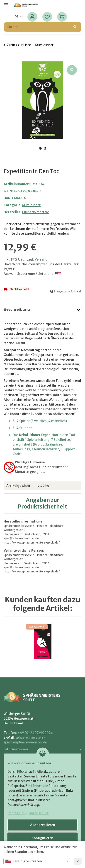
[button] (32, 17)
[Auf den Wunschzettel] (72, 70)
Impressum (16, 813)
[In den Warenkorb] (7, 59)
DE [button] (17, 17)
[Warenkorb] (62, 17)
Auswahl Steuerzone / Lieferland (32, 274)
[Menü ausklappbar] (6, 3)
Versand (41, 259)
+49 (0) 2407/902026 (35, 733)
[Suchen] (75, 27)
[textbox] (37, 861)
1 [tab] (40, 148)
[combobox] (37, 861)
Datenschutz (39, 813)
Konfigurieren (42, 838)
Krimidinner (31, 205)
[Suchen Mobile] (36, 27)
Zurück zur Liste (19, 45)
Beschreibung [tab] (17, 309)
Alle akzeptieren (43, 825)
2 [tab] (45, 148)
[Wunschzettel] (47, 17)
